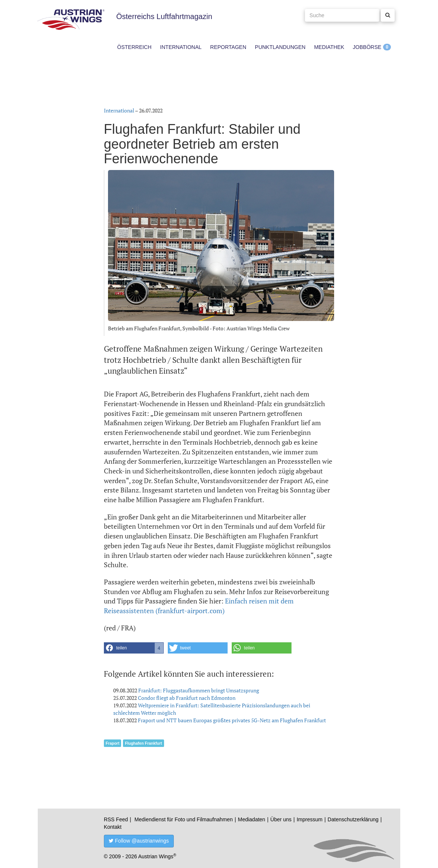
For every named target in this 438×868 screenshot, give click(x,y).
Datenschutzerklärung (353, 819)
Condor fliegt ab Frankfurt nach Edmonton (187, 698)
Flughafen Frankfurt (143, 743)
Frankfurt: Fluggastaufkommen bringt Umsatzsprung (199, 690)
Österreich (135, 47)
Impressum (310, 819)
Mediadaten (251, 819)
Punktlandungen (280, 47)
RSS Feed (116, 819)
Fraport (113, 743)
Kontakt (113, 827)
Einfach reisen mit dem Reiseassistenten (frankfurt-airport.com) (199, 606)
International (181, 47)
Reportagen (228, 47)
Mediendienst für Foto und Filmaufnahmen (184, 819)
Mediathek (329, 47)
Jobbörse (367, 47)
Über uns (281, 819)
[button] (134, 648)
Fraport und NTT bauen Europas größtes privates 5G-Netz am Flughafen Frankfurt (232, 720)
